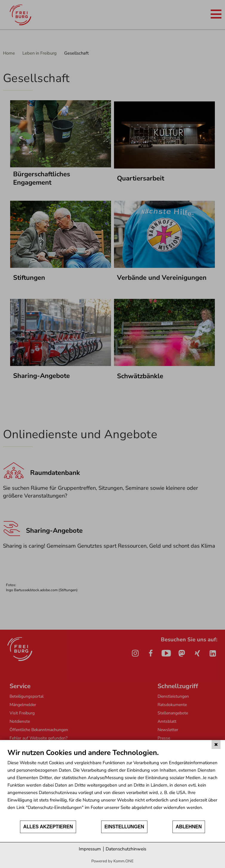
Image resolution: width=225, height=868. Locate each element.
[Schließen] (216, 745)
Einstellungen (124, 827)
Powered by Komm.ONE (112, 861)
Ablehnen (189, 827)
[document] (112, 784)
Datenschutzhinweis (126, 849)
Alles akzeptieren (48, 827)
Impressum (90, 849)
